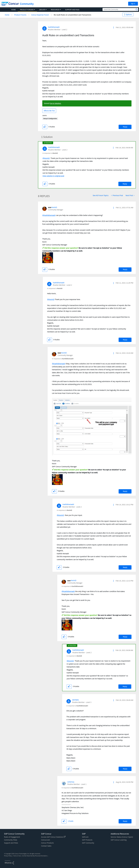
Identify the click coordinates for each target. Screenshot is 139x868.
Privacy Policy (8, 856)
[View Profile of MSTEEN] (75, 700)
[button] (114, 28)
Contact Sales (46, 846)
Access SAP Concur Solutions (53, 837)
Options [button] (129, 15)
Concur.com (46, 840)
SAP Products (87, 840)
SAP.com (85, 837)
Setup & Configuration (50, 119)
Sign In (133, 4)
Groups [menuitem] (42, 10)
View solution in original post (53, 176)
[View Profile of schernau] (71, 782)
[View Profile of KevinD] (54, 207)
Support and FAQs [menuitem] (72, 10)
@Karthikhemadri (49, 215)
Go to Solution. (56, 103)
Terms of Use (17, 856)
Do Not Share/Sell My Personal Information (35, 856)
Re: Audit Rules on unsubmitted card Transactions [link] (72, 15)
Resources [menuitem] (55, 10)
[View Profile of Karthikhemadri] (54, 27)
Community (27, 4)
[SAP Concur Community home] (10, 4)
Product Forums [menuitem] (27, 10)
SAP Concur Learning (119, 840)
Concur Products (47, 843)
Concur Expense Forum (40, 15)
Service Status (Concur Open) (122, 837)
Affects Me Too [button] (49, 111)
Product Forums (20, 15)
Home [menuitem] (13, 10)
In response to (50, 153)
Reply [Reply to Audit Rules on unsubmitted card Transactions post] (125, 127)
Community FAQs (11, 840)
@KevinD (46, 158)
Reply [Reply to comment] (125, 184)
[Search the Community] (120, 9)
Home (7, 15)
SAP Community (88, 843)
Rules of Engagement (12, 837)
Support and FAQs (11, 843)
